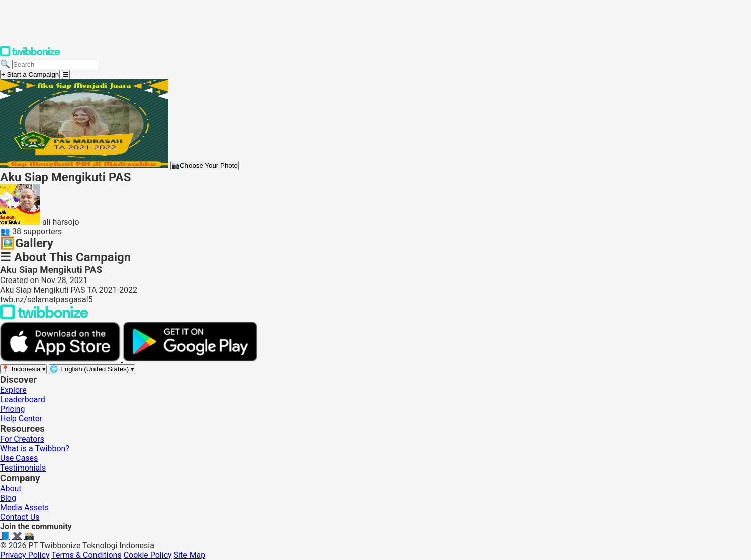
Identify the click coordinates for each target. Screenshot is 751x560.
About (11, 488)
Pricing (13, 409)
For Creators (22, 439)
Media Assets (24, 507)
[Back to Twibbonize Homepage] (44, 317)
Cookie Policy (148, 555)
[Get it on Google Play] (190, 359)
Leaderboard (23, 399)
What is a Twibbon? (35, 449)
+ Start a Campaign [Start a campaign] (30, 75)
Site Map (190, 555)
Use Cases (19, 458)
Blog (8, 498)
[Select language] (92, 369)
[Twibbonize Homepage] (30, 55)
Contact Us (20, 517)
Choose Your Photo (205, 166)
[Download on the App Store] (61, 359)
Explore (13, 390)
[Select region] (23, 369)
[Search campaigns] (56, 65)
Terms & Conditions (86, 555)
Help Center (21, 418)
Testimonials (23, 468)
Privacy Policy (25, 555)
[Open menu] (66, 75)
